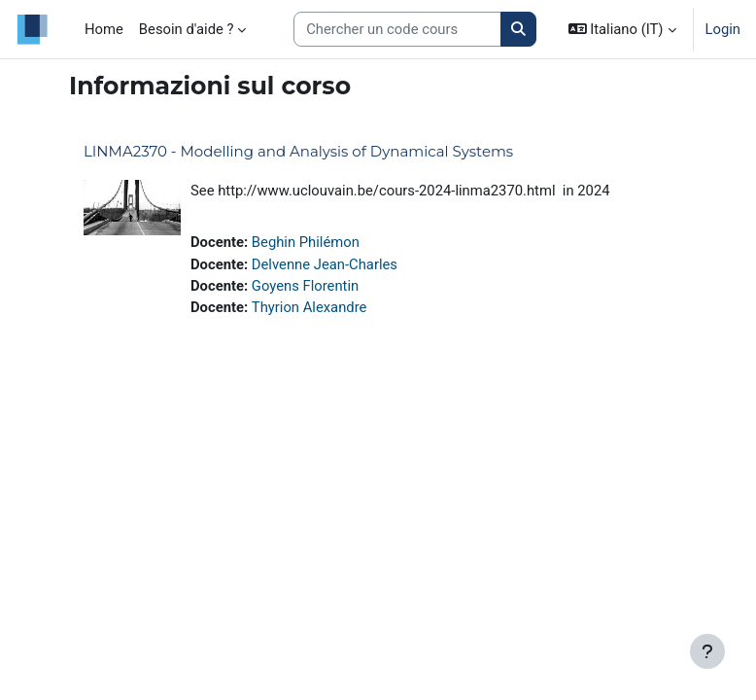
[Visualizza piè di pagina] (707, 651)
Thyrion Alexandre (309, 307)
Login (723, 29)
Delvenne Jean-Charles (325, 264)
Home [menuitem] (104, 29)
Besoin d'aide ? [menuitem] (187, 29)
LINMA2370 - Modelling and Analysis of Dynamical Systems (298, 151)
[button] (622, 29)
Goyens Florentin (305, 286)
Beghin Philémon (306, 242)
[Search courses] (397, 29)
